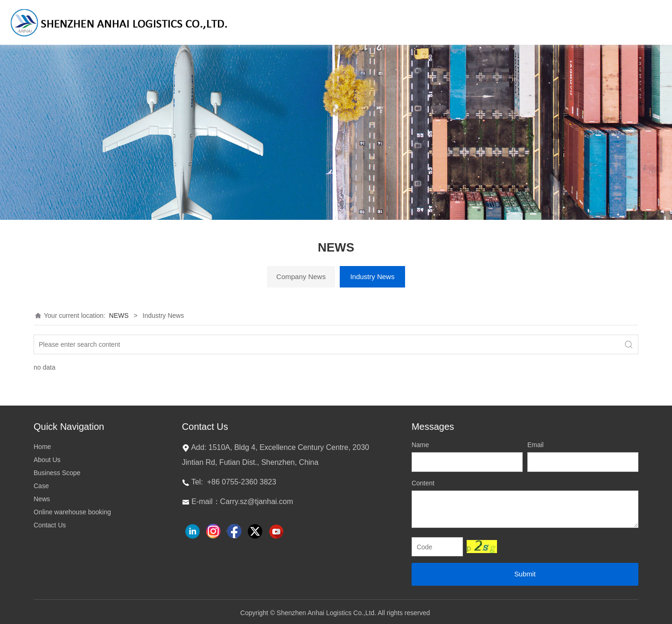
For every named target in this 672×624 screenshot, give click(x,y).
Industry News (372, 277)
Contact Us (50, 525)
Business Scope (57, 473)
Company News (301, 277)
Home (42, 447)
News (42, 499)
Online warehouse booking (72, 512)
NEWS (119, 316)
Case (41, 486)
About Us (47, 460)
